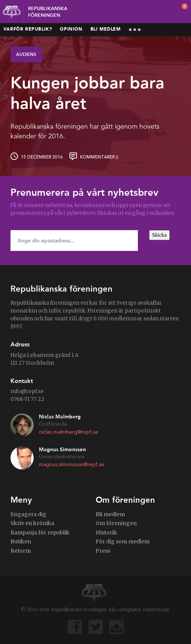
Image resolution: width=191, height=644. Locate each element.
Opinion (71, 29)
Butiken (21, 541)
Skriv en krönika (32, 523)
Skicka (159, 235)
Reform (21, 551)
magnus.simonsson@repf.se (72, 464)
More (135, 30)
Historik (106, 533)
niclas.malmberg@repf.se (69, 432)
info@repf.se (27, 391)
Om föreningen (116, 523)
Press (103, 551)
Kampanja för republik (40, 533)
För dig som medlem (123, 541)
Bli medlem (106, 29)
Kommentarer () (99, 157)
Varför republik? (28, 29)
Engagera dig (28, 514)
